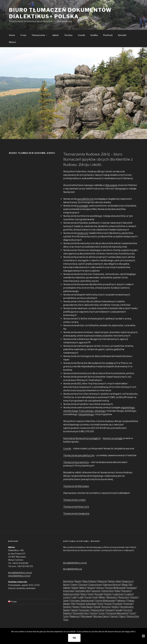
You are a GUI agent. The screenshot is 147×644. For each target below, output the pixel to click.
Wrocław (98, 616)
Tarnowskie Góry (81, 613)
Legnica (129, 594)
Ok (74, 638)
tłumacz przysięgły (113, 438)
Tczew (102, 613)
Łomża (88, 597)
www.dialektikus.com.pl (19, 576)
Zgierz (122, 616)
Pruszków (118, 604)
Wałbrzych (75, 616)
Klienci (12, 42)
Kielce (84, 594)
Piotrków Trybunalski (86, 604)
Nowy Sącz (124, 597)
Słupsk (75, 610)
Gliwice (83, 588)
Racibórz (67, 607)
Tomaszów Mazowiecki (117, 613)
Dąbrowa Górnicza (112, 585)
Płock (100, 604)
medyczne (82, 233)
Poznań (108, 604)
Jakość (56, 35)
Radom (76, 607)
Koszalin (99, 594)
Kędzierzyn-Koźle (71, 594)
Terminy (68, 35)
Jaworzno (96, 591)
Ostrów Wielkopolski (105, 600)
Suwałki (119, 610)
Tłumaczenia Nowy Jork (76, 507)
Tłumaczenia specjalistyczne (79, 455)
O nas (23, 35)
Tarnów (94, 613)
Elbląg (125, 585)
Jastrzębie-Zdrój (83, 591)
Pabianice (121, 600)
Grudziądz (131, 588)
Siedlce (115, 607)
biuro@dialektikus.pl (73, 569)
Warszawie (111, 185)
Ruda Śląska (87, 607)
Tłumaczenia (40, 35)
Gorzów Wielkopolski (115, 588)
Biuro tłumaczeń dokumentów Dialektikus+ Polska (60, 13)
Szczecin (128, 610)
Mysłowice (112, 597)
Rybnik (97, 607)
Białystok (102, 581)
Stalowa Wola (98, 610)
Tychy (66, 616)
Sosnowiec (84, 610)
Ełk (130, 585)
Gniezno (100, 588)
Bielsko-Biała (115, 581)
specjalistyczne (85, 199)
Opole (66, 600)
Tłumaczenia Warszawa (76, 486)
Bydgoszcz (128, 581)
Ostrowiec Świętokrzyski (82, 600)
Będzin (78, 581)
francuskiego (86, 411)
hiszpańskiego (86, 414)
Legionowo (118, 594)
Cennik (81, 35)
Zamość (114, 616)
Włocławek (87, 616)
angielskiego (128, 408)
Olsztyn (134, 597)
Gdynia (75, 588)
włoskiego (100, 411)
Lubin (74, 597)
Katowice (126, 591)
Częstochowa (95, 585)
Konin (91, 594)
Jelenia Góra (108, 591)
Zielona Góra (133, 616)
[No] (143, 636)
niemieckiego (71, 411)
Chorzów (83, 585)
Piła (73, 604)
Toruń (132, 613)
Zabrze (106, 616)
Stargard (110, 610)
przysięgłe (82, 206)
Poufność (108, 35)
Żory (66, 620)
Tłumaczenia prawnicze (76, 462)
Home (12, 35)
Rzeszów (106, 607)
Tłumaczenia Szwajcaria (76, 514)
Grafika (94, 35)
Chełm (74, 585)
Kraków (108, 594)
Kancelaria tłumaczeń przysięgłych (82, 438)
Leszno (67, 597)
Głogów (91, 588)
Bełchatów (68, 581)
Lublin (81, 597)
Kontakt (122, 35)
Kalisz (118, 591)
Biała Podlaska (90, 581)
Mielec (102, 597)
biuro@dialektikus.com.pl (20, 573)
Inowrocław (69, 591)
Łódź (95, 597)
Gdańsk (67, 588)
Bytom (66, 585)
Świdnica (67, 613)
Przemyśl (128, 604)
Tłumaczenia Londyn (74, 500)
